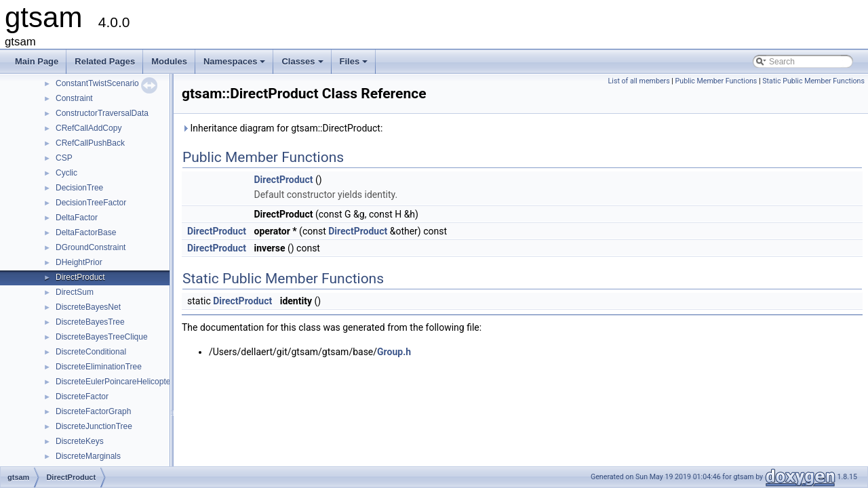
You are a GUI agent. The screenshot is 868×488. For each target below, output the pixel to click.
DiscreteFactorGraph (93, 411)
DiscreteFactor (82, 396)
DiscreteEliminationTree (99, 367)
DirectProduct (80, 277)
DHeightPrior (79, 262)
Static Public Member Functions (813, 81)
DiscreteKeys (80, 441)
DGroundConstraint (91, 247)
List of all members (639, 81)
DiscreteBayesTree (90, 322)
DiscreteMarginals (88, 456)
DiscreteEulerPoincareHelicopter (114, 382)
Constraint (74, 98)
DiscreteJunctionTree (94, 426)
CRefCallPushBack (90, 143)
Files (355, 65)
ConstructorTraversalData (102, 113)
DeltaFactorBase (86, 232)
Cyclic (66, 173)
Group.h (394, 352)
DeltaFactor (77, 218)
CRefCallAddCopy (88, 128)
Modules (169, 61)
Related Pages (105, 61)
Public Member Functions (716, 81)
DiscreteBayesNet (88, 307)
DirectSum (75, 292)
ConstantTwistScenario (97, 83)
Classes (303, 65)
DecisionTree (79, 188)
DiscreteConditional (91, 352)
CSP (64, 158)
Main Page (37, 61)
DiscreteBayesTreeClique (102, 337)
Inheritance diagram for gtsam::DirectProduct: (282, 128)
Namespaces (236, 65)
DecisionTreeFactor (91, 203)
